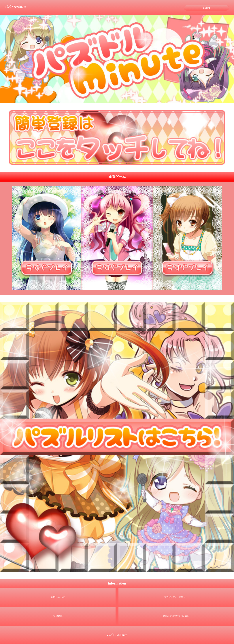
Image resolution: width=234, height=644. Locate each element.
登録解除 (58, 616)
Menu (207, 8)
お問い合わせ (58, 597)
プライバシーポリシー (176, 597)
